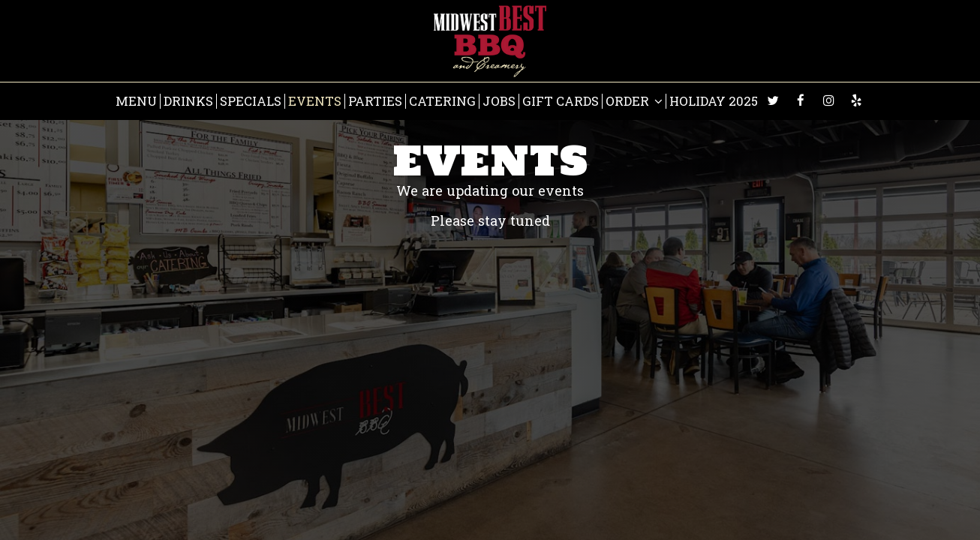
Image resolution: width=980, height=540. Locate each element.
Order (634, 101)
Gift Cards (561, 101)
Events (315, 101)
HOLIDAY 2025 (714, 101)
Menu (136, 101)
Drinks (188, 101)
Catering (442, 101)
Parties (375, 101)
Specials (251, 101)
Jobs (499, 101)
